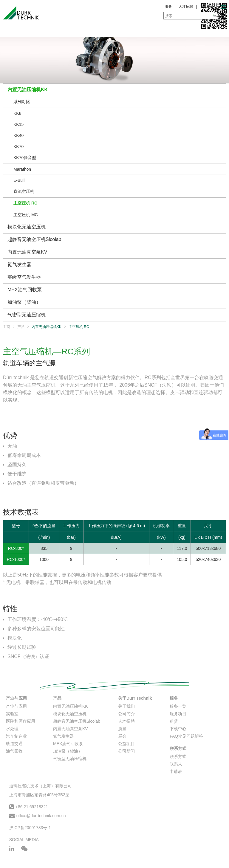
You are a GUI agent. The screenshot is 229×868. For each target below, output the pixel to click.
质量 (122, 729)
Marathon (22, 169)
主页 (7, 327)
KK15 (18, 124)
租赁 (174, 721)
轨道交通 (14, 744)
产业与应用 (16, 698)
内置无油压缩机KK (28, 90)
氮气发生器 (19, 264)
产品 (21, 327)
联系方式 (178, 748)
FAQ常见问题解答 (186, 736)
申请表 (176, 771)
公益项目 (126, 744)
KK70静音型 (25, 158)
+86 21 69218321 (32, 807)
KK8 (17, 113)
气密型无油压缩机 (27, 315)
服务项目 (178, 714)
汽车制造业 (16, 736)
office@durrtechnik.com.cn (41, 816)
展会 (122, 736)
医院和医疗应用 (21, 721)
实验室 (12, 714)
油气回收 (14, 751)
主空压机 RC (25, 203)
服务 (168, 7)
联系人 (176, 764)
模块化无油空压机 (27, 227)
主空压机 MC (26, 215)
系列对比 (22, 102)
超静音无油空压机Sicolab (34, 239)
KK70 (18, 147)
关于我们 (126, 706)
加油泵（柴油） (24, 302)
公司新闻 (126, 751)
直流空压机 (24, 191)
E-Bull (19, 180)
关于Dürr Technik (135, 698)
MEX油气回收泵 (25, 290)
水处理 (12, 729)
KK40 (18, 135)
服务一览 (178, 706)
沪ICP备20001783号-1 (30, 828)
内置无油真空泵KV (27, 252)
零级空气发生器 (24, 277)
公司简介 (126, 714)
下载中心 (207, 7)
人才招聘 (186, 7)
